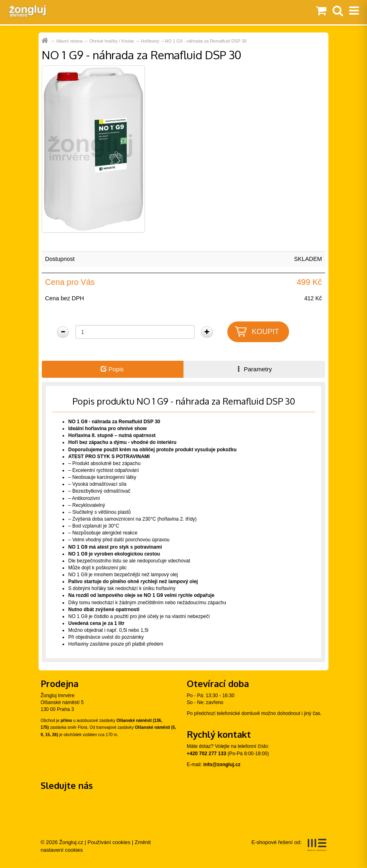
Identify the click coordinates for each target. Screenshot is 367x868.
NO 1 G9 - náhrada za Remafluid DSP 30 (206, 41)
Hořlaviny (150, 41)
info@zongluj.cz (222, 765)
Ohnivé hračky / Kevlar (112, 41)
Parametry (254, 369)
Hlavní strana (69, 41)
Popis (112, 369)
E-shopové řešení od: (289, 845)
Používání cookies (109, 842)
